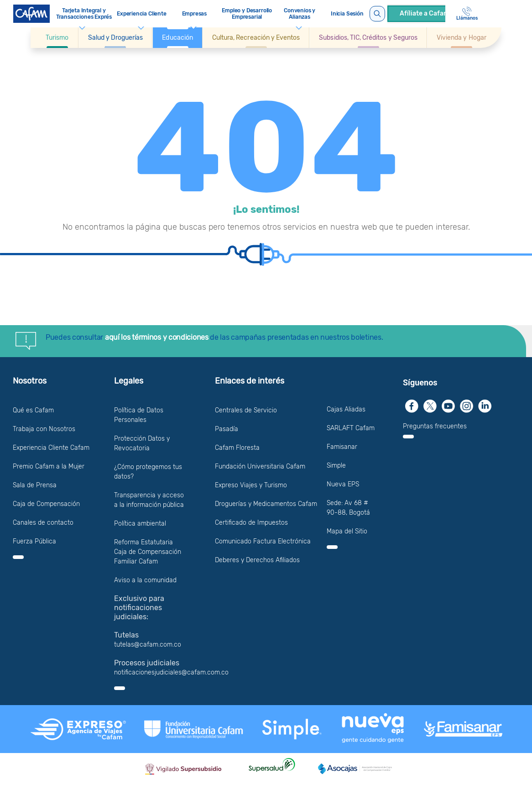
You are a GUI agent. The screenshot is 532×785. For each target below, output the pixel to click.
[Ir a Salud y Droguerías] (116, 38)
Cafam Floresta (237, 448)
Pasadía (227, 429)
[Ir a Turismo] (57, 38)
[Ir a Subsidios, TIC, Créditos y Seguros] (368, 38)
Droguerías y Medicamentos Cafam (266, 504)
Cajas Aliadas (346, 409)
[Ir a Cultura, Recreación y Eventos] (256, 38)
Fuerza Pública (34, 541)
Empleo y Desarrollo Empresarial (247, 14)
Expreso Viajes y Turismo (251, 485)
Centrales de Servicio (246, 410)
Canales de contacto (43, 523)
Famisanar (342, 447)
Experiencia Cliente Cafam (51, 448)
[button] (57, 38)
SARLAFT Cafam (351, 428)
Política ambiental (140, 524)
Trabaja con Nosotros (44, 429)
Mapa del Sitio (347, 531)
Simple (336, 466)
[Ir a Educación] (177, 38)
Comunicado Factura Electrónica (263, 541)
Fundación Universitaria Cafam (260, 466)
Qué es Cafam (33, 410)
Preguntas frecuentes (435, 426)
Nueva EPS (343, 484)
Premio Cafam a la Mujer (49, 466)
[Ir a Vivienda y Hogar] (462, 38)
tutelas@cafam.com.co (148, 645)
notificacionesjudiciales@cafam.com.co (171, 672)
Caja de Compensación (46, 504)
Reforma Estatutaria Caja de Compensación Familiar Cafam (148, 552)
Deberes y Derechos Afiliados (257, 560)
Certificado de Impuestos (251, 523)
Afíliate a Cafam (425, 13)
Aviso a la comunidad (145, 580)
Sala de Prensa (35, 485)
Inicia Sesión (347, 14)
